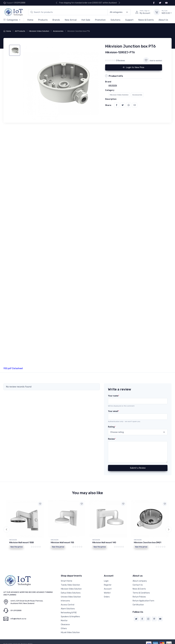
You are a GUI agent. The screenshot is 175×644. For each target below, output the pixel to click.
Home (30, 20)
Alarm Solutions (68, 606)
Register (108, 582)
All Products (20, 31)
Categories (11, 20)
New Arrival (71, 20)
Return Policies (139, 594)
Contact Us (138, 582)
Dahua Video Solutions (71, 590)
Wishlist (107, 590)
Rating (112, 427)
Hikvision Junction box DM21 (148, 543)
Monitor (64, 618)
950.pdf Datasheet (13, 368)
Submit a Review (138, 468)
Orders (107, 594)
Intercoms (65, 598)
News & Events (146, 20)
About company (140, 578)
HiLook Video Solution (70, 630)
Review (112, 439)
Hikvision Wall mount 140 (104, 543)
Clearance (65, 622)
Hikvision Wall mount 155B (21, 543)
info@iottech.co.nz (18, 616)
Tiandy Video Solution (70, 582)
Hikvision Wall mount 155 (62, 543)
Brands (56, 20)
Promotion (100, 20)
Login (106, 578)
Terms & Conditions (141, 590)
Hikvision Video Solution (39, 31)
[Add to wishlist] (146, 60)
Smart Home (67, 578)
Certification (138, 602)
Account (108, 586)
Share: (108, 105)
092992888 (20, 3)
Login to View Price (134, 67)
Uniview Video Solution (71, 594)
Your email (113, 411)
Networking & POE (69, 610)
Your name (114, 396)
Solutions (115, 20)
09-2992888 (16, 608)
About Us (163, 20)
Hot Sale (86, 20)
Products (43, 20)
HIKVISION (13, 540)
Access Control (68, 602)
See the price (16, 547)
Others (64, 626)
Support (129, 20)
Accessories (58, 31)
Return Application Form (143, 598)
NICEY (30, 641)
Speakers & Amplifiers (70, 614)
